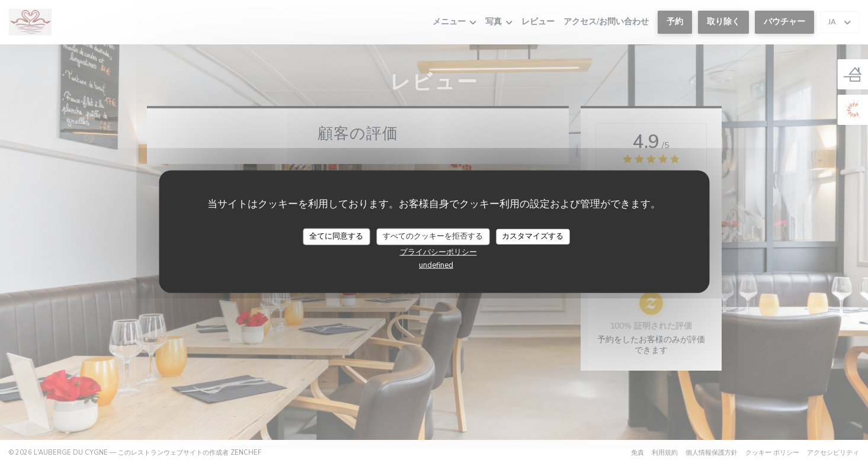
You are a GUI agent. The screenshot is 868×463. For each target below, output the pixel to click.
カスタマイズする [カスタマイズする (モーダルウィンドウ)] (533, 236)
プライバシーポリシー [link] (438, 252)
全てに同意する (336, 236)
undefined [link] (436, 265)
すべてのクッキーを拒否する (433, 236)
